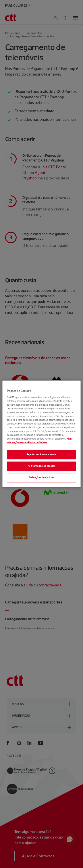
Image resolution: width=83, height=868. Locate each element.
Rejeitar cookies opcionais (42, 455)
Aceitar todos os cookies (42, 466)
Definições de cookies (41, 478)
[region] (41, 434)
